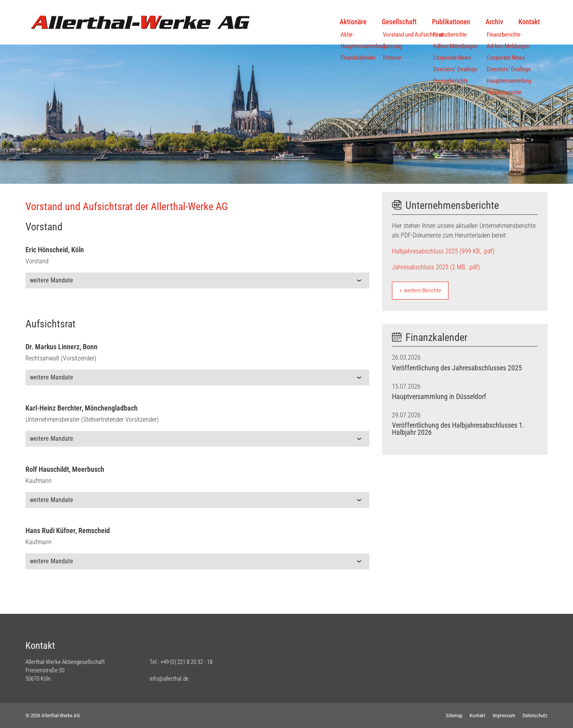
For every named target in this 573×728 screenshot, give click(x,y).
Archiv (494, 22)
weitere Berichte (423, 290)
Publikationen (451, 22)
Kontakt (529, 22)
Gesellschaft (400, 22)
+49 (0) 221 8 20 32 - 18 (186, 662)
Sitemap (454, 715)
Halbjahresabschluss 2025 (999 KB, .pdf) (443, 251)
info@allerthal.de (169, 679)
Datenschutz (535, 715)
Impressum (504, 715)
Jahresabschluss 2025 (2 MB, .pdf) (436, 267)
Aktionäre (353, 22)
